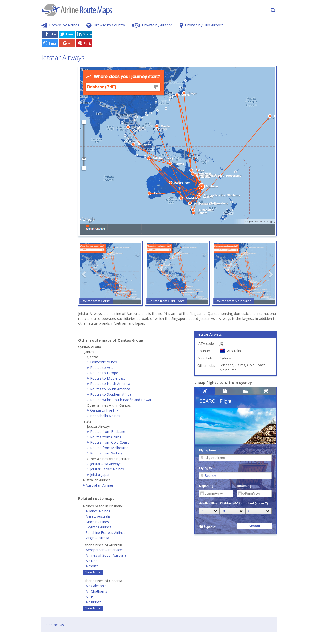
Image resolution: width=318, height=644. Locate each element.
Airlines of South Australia (106, 555)
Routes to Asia (102, 367)
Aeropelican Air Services (105, 550)
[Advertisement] (185, 40)
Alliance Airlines (98, 511)
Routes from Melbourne (109, 448)
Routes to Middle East (108, 378)
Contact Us (55, 625)
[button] (84, 274)
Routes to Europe (104, 373)
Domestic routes (104, 362)
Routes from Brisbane (108, 432)
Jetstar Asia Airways (106, 464)
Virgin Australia (97, 538)
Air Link (92, 561)
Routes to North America (110, 384)
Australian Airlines (100, 485)
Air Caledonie (96, 586)
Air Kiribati (94, 602)
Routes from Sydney (106, 453)
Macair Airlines (97, 522)
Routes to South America (110, 389)
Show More (93, 572)
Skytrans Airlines (99, 527)
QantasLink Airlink (104, 410)
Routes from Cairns (106, 437)
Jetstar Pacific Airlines (107, 469)
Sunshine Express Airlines (106, 532)
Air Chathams (96, 591)
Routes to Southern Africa (111, 394)
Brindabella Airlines (105, 416)
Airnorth (92, 566)
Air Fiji (91, 597)
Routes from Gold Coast (110, 442)
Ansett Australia (98, 516)
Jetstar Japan (100, 474)
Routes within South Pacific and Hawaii (121, 400)
